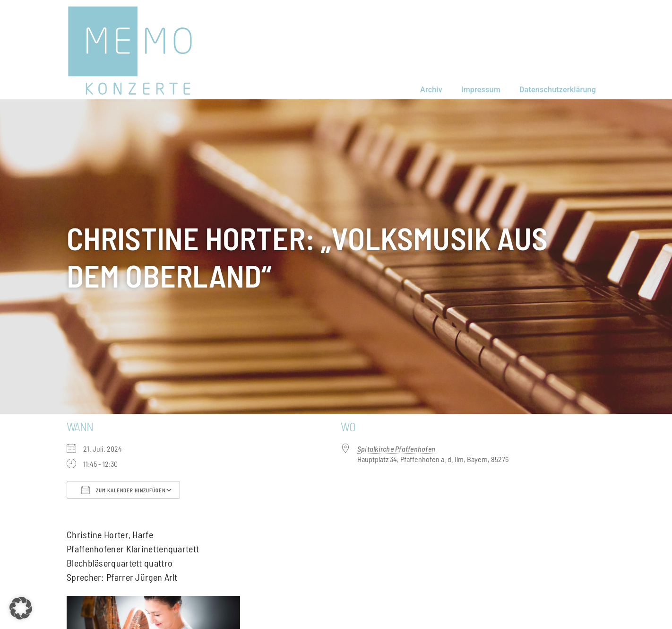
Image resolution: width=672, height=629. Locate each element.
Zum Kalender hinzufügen (123, 490)
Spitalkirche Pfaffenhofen (396, 449)
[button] (21, 608)
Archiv (431, 90)
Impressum (481, 90)
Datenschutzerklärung (558, 90)
